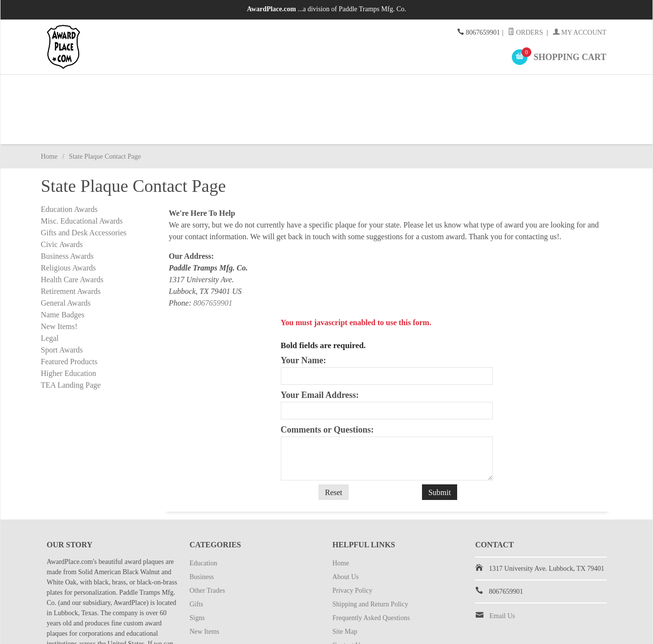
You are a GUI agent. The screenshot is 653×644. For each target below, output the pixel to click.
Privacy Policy (353, 550)
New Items (543, 88)
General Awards (66, 260)
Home (49, 114)
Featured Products (69, 319)
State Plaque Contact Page (369, 618)
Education (86, 88)
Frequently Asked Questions (371, 577)
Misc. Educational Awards (82, 178)
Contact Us (348, 604)
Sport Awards (62, 307)
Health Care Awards (72, 237)
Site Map (345, 591)
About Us (346, 536)
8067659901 (213, 260)
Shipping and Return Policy (370, 563)
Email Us (502, 575)
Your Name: (304, 317)
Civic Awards (62, 201)
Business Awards (67, 213)
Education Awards (69, 166)
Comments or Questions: (327, 387)
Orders (526, 32)
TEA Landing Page (71, 342)
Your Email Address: (320, 352)
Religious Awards (69, 225)
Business (178, 88)
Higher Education (69, 330)
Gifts (360, 88)
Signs (452, 88)
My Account (580, 32)
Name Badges (63, 272)
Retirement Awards (71, 248)
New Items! (59, 283)
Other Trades (269, 88)
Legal (50, 295)
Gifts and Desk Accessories (84, 190)
